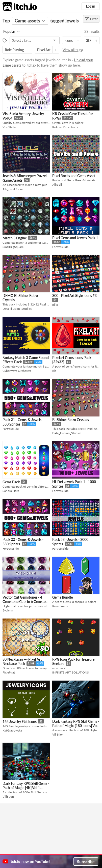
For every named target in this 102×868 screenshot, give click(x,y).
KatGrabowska (12, 730)
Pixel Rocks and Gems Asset (74, 176)
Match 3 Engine (15, 238)
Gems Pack (11, 482)
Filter (91, 19)
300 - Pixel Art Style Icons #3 (74, 296)
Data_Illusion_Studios (17, 309)
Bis (54, 371)
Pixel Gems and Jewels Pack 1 (75, 238)
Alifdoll (57, 185)
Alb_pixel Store (13, 189)
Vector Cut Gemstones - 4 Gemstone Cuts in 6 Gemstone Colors (26, 601)
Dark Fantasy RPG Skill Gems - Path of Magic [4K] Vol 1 (26, 786)
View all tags (72, 50)
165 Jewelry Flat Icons (20, 722)
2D (88, 40)
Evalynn (8, 610)
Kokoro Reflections (65, 127)
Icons (69, 40)
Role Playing (14, 50)
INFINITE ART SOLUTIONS (71, 672)
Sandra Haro (11, 491)
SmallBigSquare (13, 247)
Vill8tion (58, 734)
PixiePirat (9, 672)
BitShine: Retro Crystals (71, 420)
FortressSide (60, 247)
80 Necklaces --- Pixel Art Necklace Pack (22, 662)
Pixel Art (44, 50)
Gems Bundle (62, 597)
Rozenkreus (60, 606)
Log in (91, 6)
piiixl (55, 305)
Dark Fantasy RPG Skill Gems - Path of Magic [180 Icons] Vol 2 (76, 726)
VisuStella (9, 127)
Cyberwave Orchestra (17, 371)
